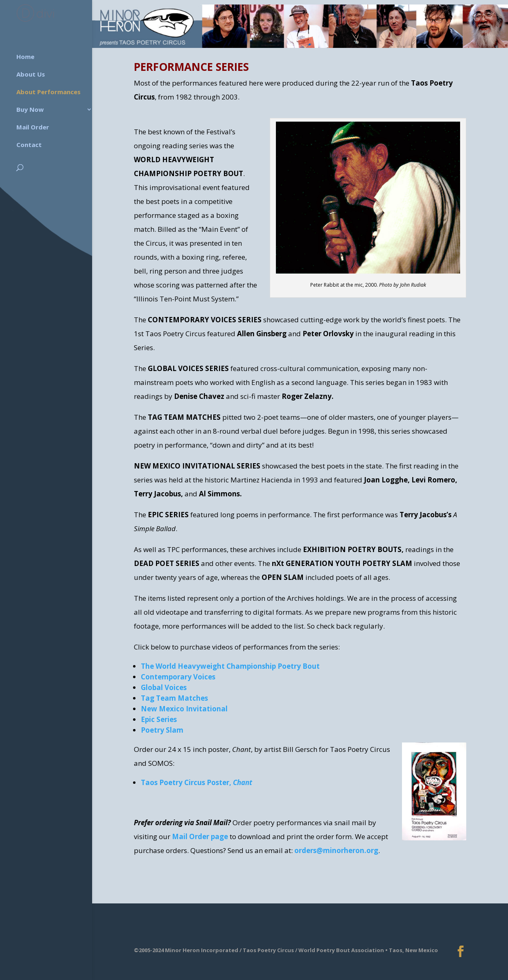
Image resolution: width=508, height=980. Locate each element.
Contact (29, 142)
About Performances (49, 89)
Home (25, 54)
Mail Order (33, 124)
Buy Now (30, 106)
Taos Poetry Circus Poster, (196, 782)
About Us (31, 71)
